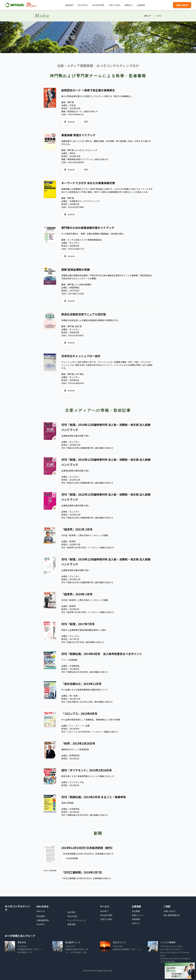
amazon (70, 122)
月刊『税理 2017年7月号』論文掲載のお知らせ (83, 642)
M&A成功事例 (98, 5)
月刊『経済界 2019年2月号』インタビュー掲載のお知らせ (88, 613)
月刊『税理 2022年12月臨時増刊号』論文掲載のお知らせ (87, 518)
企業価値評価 (43, 920)
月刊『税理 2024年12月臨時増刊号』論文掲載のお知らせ (87, 448)
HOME (159, 16)
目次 (88, 122)
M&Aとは (41, 911)
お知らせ (136, 923)
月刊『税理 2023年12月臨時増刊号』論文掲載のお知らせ (87, 483)
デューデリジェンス (76, 920)
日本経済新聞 (72, 858)
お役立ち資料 (114, 5)
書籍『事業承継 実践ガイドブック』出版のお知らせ (85, 159)
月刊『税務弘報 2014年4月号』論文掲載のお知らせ (85, 672)
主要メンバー (138, 915)
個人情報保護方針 (172, 915)
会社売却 (71, 912)
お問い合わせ (182, 5)
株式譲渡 (41, 916)
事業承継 (71, 924)
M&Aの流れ (72, 916)
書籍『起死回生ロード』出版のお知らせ (80, 111)
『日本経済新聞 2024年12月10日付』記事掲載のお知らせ (87, 854)
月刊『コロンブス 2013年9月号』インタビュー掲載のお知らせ (90, 732)
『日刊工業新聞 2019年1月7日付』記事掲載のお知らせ (86, 878)
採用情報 (136, 919)
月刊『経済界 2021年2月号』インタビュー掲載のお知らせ (88, 548)
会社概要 (136, 911)
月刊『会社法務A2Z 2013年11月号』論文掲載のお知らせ (87, 702)
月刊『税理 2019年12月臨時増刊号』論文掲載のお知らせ (87, 583)
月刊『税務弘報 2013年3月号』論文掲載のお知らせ (85, 815)
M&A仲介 (69, 5)
